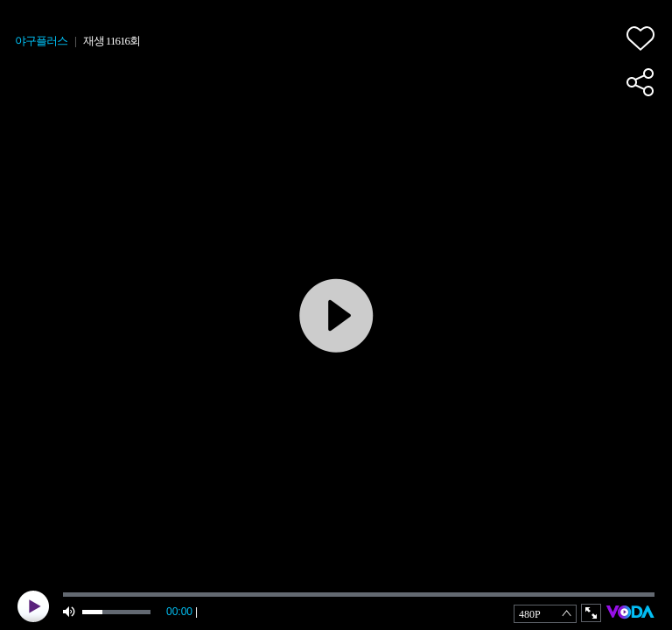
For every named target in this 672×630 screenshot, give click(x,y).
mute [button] (70, 612)
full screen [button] (591, 613)
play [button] (33, 606)
